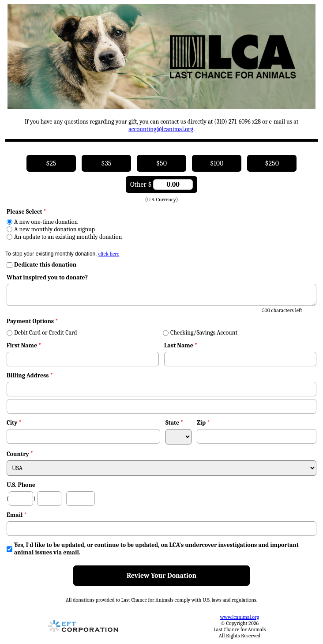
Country (18, 454)
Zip (203, 423)
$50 (161, 163)
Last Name (181, 345)
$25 (51, 163)
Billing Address (30, 375)
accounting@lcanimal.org (161, 129)
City (14, 423)
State (175, 423)
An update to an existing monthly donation (64, 237)
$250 (272, 163)
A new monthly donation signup (51, 229)
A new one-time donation (42, 222)
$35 (106, 163)
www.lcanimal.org (240, 617)
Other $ (161, 185)
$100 (217, 163)
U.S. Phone (21, 485)
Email (17, 515)
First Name (24, 345)
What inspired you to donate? (47, 277)
